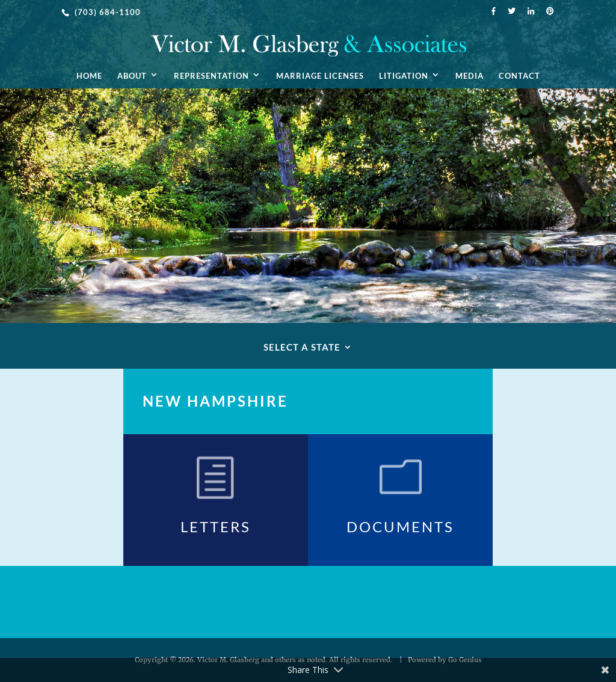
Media (470, 76)
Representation (211, 76)
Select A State (302, 348)
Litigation (404, 76)
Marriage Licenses (320, 76)
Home (89, 76)
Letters (216, 527)
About (132, 76)
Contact (519, 76)
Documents (400, 527)
